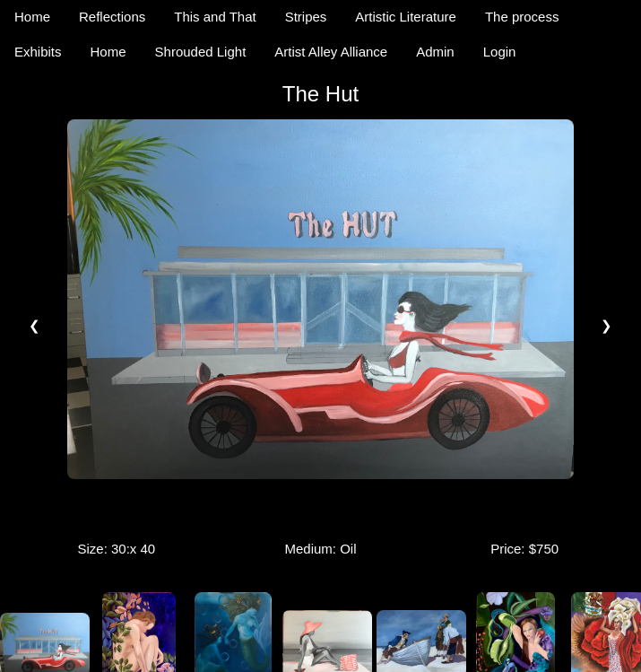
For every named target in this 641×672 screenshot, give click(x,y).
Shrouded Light (201, 52)
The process (522, 17)
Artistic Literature (406, 17)
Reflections (112, 17)
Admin (435, 52)
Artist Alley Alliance (331, 52)
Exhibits (38, 52)
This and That (215, 17)
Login (500, 52)
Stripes (306, 17)
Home (32, 17)
